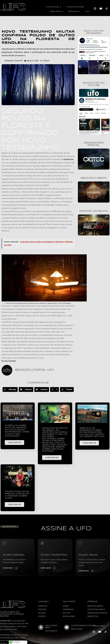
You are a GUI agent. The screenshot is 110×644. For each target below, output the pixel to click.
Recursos (74, 12)
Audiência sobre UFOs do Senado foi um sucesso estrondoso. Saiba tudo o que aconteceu (17, 431)
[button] (54, 7)
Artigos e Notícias (75, 7)
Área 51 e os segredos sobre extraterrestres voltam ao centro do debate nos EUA (92, 432)
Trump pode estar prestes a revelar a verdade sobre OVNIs (17, 495)
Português (15, 642)
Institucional (54, 7)
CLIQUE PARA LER (14, 442)
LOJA (87, 12)
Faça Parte (56, 12)
